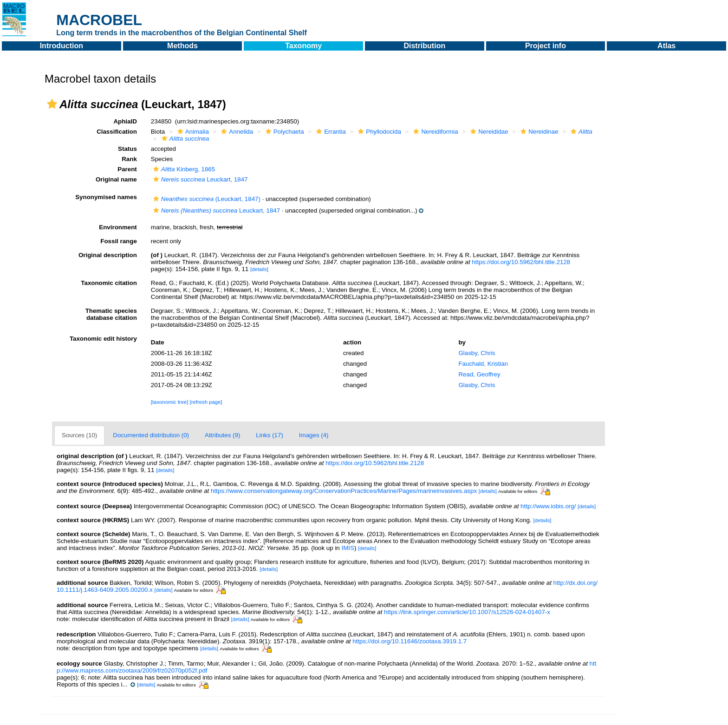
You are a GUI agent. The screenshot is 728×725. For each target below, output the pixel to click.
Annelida (236, 132)
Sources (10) (79, 435)
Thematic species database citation (111, 314)
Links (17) (270, 435)
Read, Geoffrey (479, 374)
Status (127, 149)
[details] (259, 269)
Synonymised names (106, 197)
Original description (108, 255)
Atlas (666, 46)
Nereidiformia (434, 132)
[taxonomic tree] (170, 402)
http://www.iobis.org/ (548, 506)
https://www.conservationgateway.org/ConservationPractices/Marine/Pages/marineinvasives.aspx (344, 491)
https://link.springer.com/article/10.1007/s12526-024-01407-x (467, 612)
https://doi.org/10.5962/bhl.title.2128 (521, 262)
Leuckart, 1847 (199, 179)
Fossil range (119, 241)
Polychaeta (284, 132)
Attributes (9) (222, 435)
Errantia (330, 132)
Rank (129, 159)
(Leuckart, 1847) (206, 199)
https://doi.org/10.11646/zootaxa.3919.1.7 (409, 641)
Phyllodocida (378, 132)
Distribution (424, 46)
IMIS (348, 548)
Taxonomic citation (109, 283)
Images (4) (314, 435)
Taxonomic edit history (103, 339)
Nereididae (488, 132)
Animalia (192, 132)
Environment (118, 227)
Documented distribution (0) (151, 435)
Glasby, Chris (477, 353)
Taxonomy (303, 46)
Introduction (62, 46)
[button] (52, 104)
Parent (127, 169)
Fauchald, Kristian (483, 364)
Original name (116, 179)
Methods (182, 46)
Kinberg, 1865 (183, 169)
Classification (117, 132)
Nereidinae (538, 132)
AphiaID (125, 121)
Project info (546, 46)
